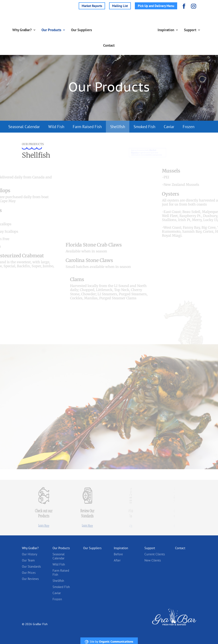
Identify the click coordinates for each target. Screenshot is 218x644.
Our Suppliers (77, 30)
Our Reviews (30, 579)
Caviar (169, 127)
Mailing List (120, 6)
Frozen (189, 127)
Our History (30, 554)
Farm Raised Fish (87, 127)
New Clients (153, 560)
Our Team (28, 560)
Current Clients (155, 554)
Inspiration (170, 30)
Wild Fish (56, 127)
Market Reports (92, 6)
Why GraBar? (18, 30)
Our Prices (29, 573)
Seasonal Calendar (24, 127)
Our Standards (31, 566)
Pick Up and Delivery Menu (156, 6)
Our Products (47, 30)
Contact (109, 45)
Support (194, 30)
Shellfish (118, 127)
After (117, 560)
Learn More (44, 525)
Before (118, 554)
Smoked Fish (144, 127)
